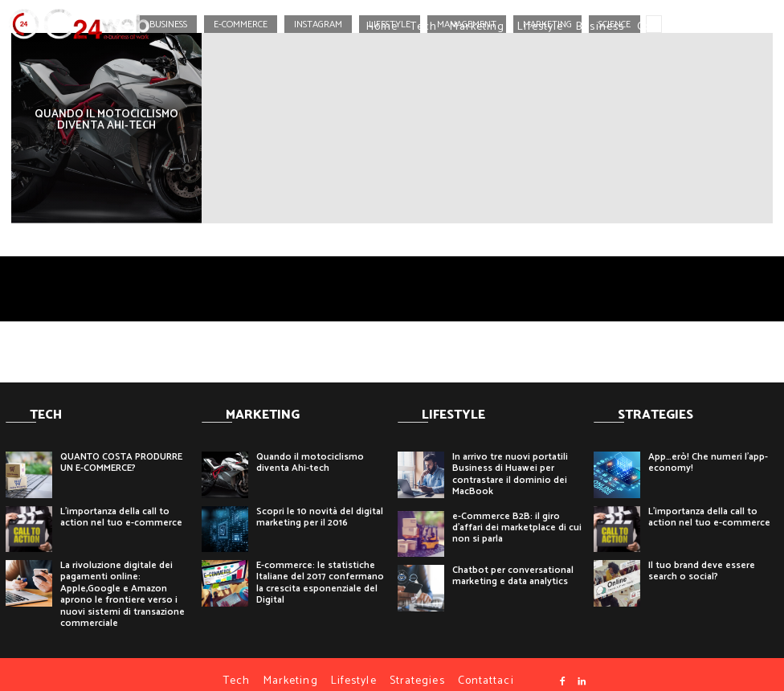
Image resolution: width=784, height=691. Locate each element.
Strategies (417, 667)
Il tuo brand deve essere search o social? (702, 557)
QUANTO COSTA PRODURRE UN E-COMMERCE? (121, 449)
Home (382, 27)
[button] (714, 27)
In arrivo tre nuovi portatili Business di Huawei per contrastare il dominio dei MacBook (510, 460)
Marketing (477, 27)
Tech (424, 27)
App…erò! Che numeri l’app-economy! (708, 449)
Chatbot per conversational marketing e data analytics (513, 562)
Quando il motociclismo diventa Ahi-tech (310, 449)
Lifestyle (540, 27)
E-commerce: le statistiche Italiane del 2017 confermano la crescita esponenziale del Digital (320, 569)
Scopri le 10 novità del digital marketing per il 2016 (320, 503)
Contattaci (665, 27)
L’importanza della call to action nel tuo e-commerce (121, 503)
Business (600, 27)
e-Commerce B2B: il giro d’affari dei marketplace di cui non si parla (517, 514)
